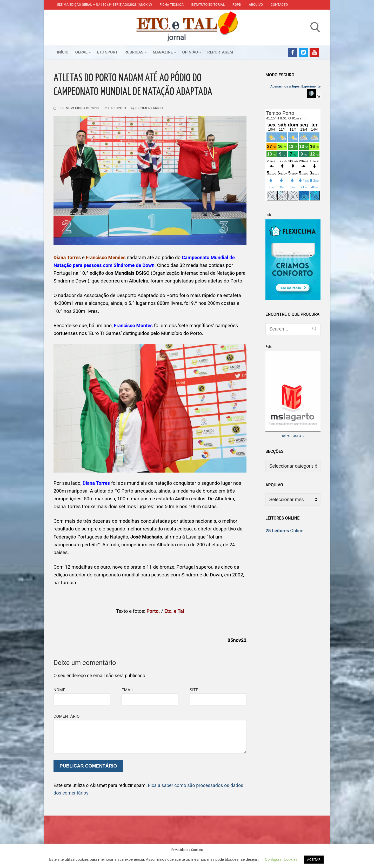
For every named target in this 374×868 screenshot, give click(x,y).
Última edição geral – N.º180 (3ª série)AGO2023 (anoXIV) (104, 5)
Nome (59, 690)
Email (128, 690)
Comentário (67, 716)
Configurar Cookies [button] (281, 859)
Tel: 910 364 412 (293, 436)
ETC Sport (115, 108)
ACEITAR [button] (314, 860)
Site (194, 690)
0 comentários (147, 108)
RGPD (237, 5)
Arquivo (256, 5)
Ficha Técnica (172, 5)
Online (284, 531)
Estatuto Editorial (208, 5)
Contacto (279, 5)
